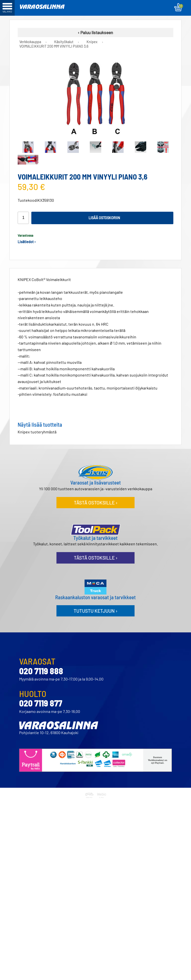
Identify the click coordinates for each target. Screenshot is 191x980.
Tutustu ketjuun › (95, 611)
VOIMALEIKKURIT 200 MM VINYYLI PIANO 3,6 (54, 46)
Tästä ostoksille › (96, 503)
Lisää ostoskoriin (104, 218)
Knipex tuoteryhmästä (37, 432)
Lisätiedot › (27, 242)
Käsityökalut (64, 42)
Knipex (92, 42)
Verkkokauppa (30, 42)
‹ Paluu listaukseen (95, 32)
